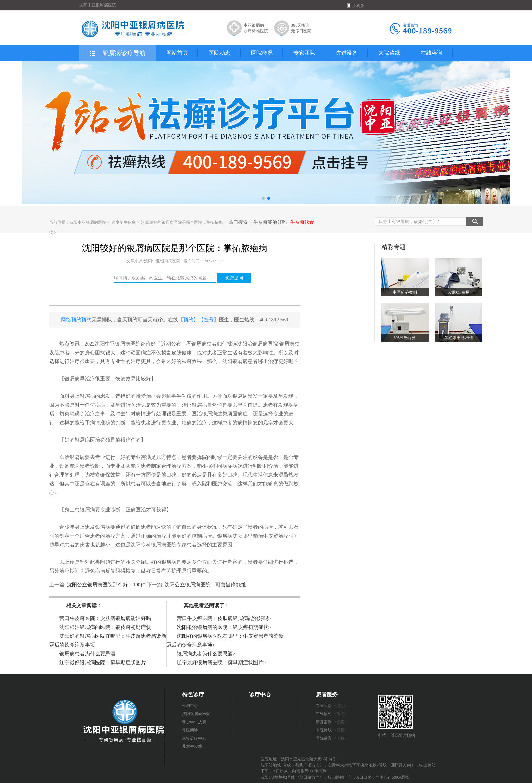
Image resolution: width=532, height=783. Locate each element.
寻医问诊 (190, 730)
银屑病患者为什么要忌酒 (87, 654)
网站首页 (177, 53)
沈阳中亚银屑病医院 (88, 222)
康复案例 (331, 722)
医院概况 (262, 53)
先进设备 (347, 53)
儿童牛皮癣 (192, 746)
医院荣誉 (331, 738)
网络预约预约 (76, 320)
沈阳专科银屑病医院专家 (159, 545)
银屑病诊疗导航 (117, 53)
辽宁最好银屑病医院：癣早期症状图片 (103, 663)
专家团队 (304, 53)
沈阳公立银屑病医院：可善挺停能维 (205, 585)
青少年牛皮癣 (124, 222)
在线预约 (331, 714)
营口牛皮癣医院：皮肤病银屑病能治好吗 (105, 618)
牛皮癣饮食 (302, 222)
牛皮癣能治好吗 (270, 222)
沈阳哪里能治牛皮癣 (255, 536)
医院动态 (220, 53)
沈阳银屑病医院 (196, 714)
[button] (263, 198)
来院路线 (389, 53)
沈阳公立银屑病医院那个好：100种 (106, 585)
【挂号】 (209, 320)
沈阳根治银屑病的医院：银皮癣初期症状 (105, 627)
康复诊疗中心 (194, 738)
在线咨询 (432, 53)
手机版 (356, 5)
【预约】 (188, 320)
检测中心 (190, 706)
